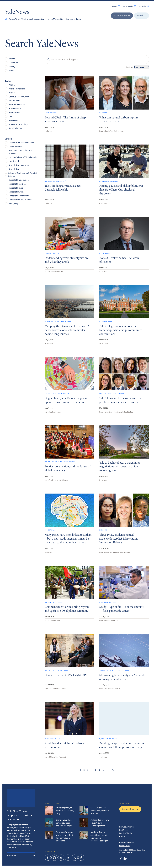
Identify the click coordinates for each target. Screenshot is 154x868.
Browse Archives (127, 827)
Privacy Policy (124, 846)
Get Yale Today (130, 809)
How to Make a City (55, 19)
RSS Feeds (124, 830)
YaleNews (17, 12)
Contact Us (124, 836)
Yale (123, 859)
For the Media (125, 833)
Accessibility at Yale (127, 842)
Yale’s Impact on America (33, 19)
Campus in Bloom (74, 19)
